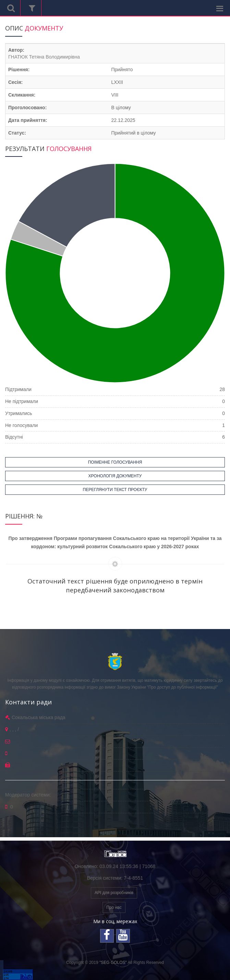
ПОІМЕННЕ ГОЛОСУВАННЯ (115, 462)
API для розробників (114, 893)
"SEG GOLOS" (113, 963)
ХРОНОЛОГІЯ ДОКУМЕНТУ (115, 476)
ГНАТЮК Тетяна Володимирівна (44, 57)
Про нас (114, 907)
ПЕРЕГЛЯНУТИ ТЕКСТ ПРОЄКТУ (115, 490)
